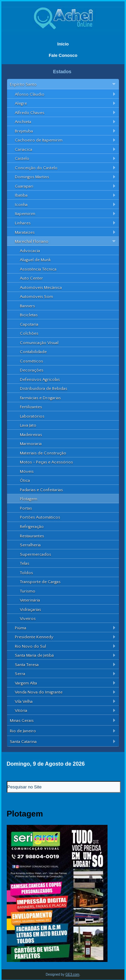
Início (63, 44)
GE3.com (72, 974)
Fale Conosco (63, 55)
